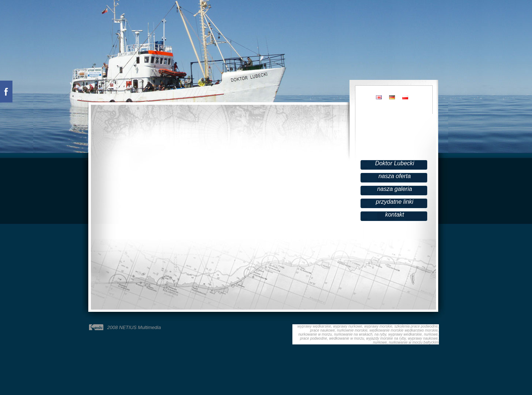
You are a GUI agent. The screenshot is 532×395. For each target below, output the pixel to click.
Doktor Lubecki (395, 163)
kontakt (395, 215)
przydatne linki (395, 202)
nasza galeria (394, 189)
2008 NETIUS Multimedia (134, 327)
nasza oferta (395, 176)
